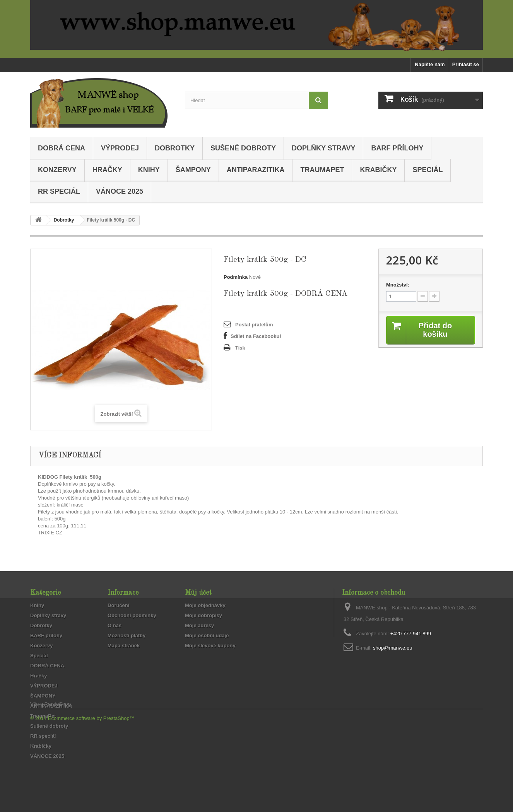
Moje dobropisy (203, 615)
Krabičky (378, 170)
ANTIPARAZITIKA (256, 170)
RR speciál (59, 191)
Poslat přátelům (254, 325)
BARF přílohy (397, 148)
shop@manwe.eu (392, 648)
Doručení (118, 605)
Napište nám (430, 64)
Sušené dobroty (243, 148)
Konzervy (57, 170)
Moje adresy (199, 625)
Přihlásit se (466, 64)
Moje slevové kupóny (210, 646)
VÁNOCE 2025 (120, 191)
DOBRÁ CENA (62, 148)
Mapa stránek (124, 646)
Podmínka (236, 277)
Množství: (398, 285)
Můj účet (198, 593)
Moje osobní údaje (207, 635)
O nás (115, 625)
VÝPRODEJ (120, 148)
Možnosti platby (127, 635)
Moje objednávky (205, 605)
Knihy (149, 170)
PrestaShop (58, 770)
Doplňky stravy (323, 148)
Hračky (107, 170)
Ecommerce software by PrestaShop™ (91, 784)
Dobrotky (175, 148)
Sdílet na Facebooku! (256, 336)
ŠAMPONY (193, 170)
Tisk (240, 348)
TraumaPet (322, 170)
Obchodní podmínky (132, 615)
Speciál (427, 170)
